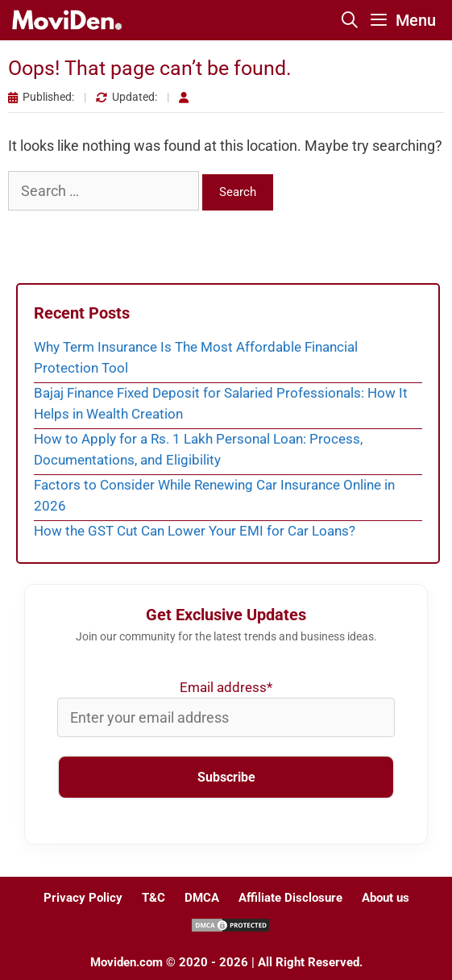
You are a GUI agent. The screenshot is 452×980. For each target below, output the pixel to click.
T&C (153, 898)
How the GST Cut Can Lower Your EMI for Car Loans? (195, 531)
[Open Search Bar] (350, 20)
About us (386, 898)
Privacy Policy (83, 898)
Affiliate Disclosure (290, 898)
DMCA (202, 898)
